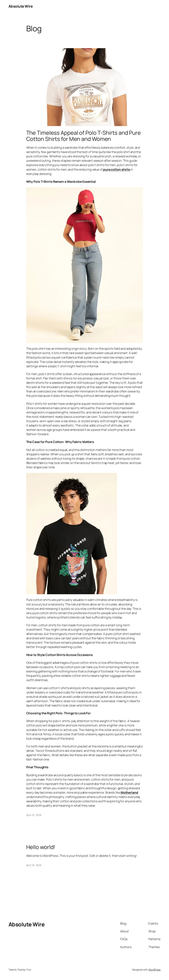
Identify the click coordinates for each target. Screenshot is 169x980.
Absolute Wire (21, 6)
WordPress (154, 970)
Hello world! (41, 847)
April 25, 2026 (34, 815)
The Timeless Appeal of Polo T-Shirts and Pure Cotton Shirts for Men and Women (84, 136)
